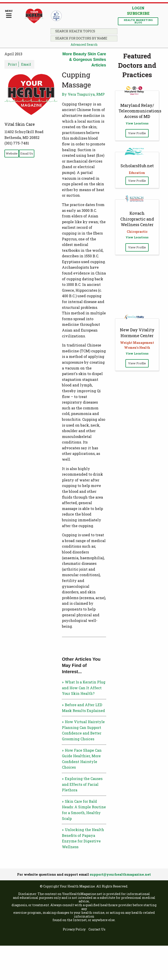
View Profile (137, 133)
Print (12, 64)
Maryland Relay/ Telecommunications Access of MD (140, 111)
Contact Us (97, 929)
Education (137, 173)
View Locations (137, 123)
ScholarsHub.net (137, 166)
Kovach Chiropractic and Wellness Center (137, 219)
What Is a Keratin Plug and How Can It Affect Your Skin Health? (84, 688)
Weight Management (137, 343)
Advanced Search (84, 44)
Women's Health (137, 348)
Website (12, 153)
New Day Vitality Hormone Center (137, 333)
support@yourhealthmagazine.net (120, 874)
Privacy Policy (74, 929)
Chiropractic (137, 232)
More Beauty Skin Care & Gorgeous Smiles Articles (84, 60)
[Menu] (9, 14)
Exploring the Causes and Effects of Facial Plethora (82, 784)
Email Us (27, 153)
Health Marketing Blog (138, 21)
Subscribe (138, 13)
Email (26, 64)
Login (138, 8)
